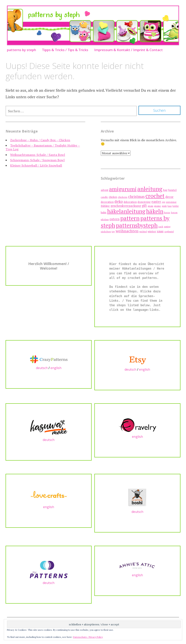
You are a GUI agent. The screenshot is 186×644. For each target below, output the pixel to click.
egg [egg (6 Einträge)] (163, 202)
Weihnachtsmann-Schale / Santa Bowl (38, 155)
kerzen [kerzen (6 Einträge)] (174, 213)
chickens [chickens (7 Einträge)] (123, 197)
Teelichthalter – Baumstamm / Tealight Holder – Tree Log (43, 147)
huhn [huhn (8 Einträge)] (104, 212)
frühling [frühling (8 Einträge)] (105, 206)
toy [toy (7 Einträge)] (113, 231)
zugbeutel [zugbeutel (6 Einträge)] (169, 232)
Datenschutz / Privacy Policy (88, 637)
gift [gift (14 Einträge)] (144, 206)
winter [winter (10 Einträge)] (152, 231)
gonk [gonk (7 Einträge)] (164, 206)
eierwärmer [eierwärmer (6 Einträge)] (171, 202)
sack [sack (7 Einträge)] (161, 227)
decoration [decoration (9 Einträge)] (107, 202)
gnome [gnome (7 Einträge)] (157, 206)
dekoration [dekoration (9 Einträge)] (130, 202)
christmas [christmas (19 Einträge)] (136, 196)
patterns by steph (21, 50)
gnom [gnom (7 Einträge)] (150, 206)
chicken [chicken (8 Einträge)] (113, 197)
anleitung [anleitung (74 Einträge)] (150, 189)
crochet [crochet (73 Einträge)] (155, 196)
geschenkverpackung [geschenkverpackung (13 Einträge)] (126, 206)
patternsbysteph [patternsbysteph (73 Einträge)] (137, 225)
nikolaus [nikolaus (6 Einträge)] (105, 219)
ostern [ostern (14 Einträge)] (114, 219)
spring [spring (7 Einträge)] (167, 227)
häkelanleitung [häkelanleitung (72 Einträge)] (126, 211)
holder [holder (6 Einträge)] (176, 206)
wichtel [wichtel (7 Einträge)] (143, 231)
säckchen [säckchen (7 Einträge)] (106, 231)
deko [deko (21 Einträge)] (119, 201)
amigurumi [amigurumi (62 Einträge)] (123, 189)
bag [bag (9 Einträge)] (165, 190)
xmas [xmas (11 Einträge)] (160, 231)
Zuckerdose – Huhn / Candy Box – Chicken (40, 140)
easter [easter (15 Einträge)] (156, 202)
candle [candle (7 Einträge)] (104, 197)
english (56, 368)
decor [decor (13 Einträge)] (169, 197)
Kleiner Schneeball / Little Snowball (36, 165)
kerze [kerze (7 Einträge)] (167, 212)
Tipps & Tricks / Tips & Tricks (65, 50)
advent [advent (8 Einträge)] (105, 190)
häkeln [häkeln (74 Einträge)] (155, 211)
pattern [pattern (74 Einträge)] (130, 218)
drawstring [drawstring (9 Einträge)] (144, 202)
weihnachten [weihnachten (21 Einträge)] (127, 231)
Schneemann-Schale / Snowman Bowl (37, 160)
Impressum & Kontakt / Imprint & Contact (128, 50)
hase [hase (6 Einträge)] (170, 206)
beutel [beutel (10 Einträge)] (172, 190)
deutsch (42, 368)
